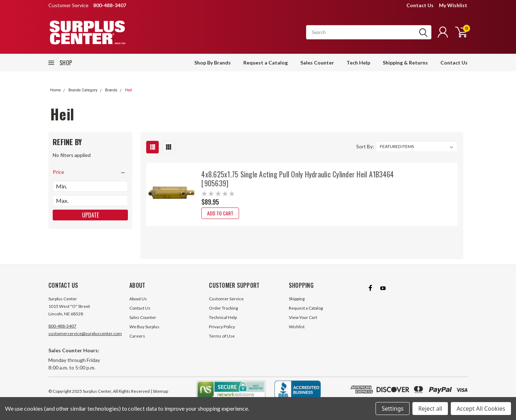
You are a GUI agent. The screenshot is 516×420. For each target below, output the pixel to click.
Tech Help (358, 63)
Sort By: (365, 146)
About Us (138, 299)
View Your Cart (303, 317)
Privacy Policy (222, 327)
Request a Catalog (266, 63)
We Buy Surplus (144, 327)
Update (90, 215)
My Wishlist (453, 5)
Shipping (297, 299)
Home (56, 90)
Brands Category (83, 90)
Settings (393, 409)
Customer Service (226, 299)
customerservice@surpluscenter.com (85, 333)
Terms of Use (222, 336)
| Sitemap (159, 391)
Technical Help (223, 317)
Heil (128, 90)
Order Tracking (223, 308)
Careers (137, 336)
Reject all (430, 409)
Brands (111, 90)
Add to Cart (220, 213)
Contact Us (420, 5)
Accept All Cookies (481, 409)
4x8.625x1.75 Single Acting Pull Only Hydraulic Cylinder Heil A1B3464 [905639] (298, 179)
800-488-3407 (62, 326)
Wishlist (297, 327)
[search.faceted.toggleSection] (90, 172)
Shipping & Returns (405, 63)
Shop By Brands (212, 63)
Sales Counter (317, 63)
